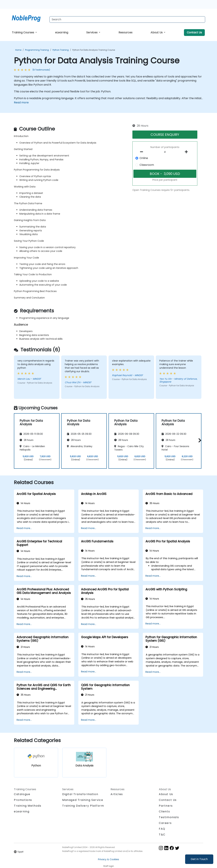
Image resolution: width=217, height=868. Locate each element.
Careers (165, 823)
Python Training (61, 50)
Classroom (147, 165)
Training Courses (23, 32)
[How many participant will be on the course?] (165, 152)
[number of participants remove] (143, 152)
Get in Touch (199, 859)
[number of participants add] (187, 152)
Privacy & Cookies (108, 859)
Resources (125, 32)
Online (144, 158)
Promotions (23, 800)
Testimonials (169, 817)
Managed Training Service (83, 800)
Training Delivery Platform (83, 806)
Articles (117, 794)
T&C (162, 835)
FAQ (162, 829)
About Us (157, 32)
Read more (21, 102)
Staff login (109, 866)
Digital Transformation (80, 794)
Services (92, 32)
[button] (199, 440)
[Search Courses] (127, 19)
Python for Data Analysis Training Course (94, 50)
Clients (164, 811)
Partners (166, 806)
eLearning (62, 32)
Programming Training (37, 50)
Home (18, 50)
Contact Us (194, 32)
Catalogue (22, 794)
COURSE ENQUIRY (165, 135)
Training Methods (28, 806)
